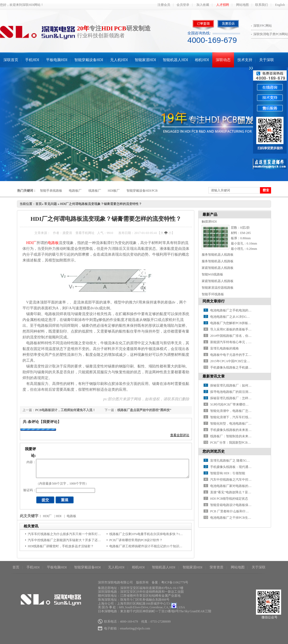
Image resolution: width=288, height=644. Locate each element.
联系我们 (262, 5)
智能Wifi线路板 (213, 274)
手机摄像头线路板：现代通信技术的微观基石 (242, 467)
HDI (59, 516)
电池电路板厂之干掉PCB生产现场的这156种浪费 (244, 518)
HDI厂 (31, 243)
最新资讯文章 (214, 376)
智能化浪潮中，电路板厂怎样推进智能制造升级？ (245, 411)
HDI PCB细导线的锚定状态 (229, 499)
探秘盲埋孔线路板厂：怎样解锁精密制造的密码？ (245, 398)
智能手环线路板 (213, 294)
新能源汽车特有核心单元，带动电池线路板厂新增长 (247, 342)
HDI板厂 (114, 191)
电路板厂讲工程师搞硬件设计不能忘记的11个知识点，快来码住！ (155, 546)
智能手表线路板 (51, 191)
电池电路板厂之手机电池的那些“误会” (237, 310)
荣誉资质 (217, 567)
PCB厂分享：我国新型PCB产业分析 (235, 443)
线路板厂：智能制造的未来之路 (232, 436)
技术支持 (245, 60)
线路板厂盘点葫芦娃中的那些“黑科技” (144, 410)
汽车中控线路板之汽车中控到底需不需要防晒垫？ (245, 480)
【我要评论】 (50, 422)
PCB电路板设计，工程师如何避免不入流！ (65, 410)
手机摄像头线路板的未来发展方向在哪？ (239, 430)
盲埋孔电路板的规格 (224, 348)
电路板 (53, 243)
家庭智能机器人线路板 (218, 268)
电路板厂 (75, 191)
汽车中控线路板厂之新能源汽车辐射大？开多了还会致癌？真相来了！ (77, 540)
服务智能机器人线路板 (218, 255)
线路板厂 (95, 191)
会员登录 (183, 5)
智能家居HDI (145, 60)
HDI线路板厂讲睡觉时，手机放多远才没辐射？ (61, 546)
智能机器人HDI (175, 60)
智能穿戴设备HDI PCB (142, 191)
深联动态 (223, 60)
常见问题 (51, 204)
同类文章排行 (214, 301)
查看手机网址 (85, 233)
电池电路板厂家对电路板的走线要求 (236, 486)
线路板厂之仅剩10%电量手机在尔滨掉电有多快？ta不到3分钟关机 (156, 534)
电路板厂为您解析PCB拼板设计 (232, 323)
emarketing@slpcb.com (135, 628)
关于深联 (267, 60)
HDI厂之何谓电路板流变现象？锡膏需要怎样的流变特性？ (101, 204)
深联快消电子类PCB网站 (271, 34)
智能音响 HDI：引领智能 (228, 473)
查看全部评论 (180, 435)
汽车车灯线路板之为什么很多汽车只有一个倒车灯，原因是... (70, 534)
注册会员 (164, 5)
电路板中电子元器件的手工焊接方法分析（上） (244, 355)
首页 (39, 204)
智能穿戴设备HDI (89, 60)
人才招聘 (223, 5)
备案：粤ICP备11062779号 (170, 582)
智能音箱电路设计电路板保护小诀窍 (236, 505)
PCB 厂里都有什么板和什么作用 (233, 511)
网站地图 (242, 5)
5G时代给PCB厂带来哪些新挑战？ (234, 404)
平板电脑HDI (57, 60)
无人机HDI (119, 60)
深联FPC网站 (262, 26)
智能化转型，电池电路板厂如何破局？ (237, 424)
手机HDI (32, 60)
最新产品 (210, 215)
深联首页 (11, 60)
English (280, 5)
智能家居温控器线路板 (218, 288)
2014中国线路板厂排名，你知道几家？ (237, 336)
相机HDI (202, 60)
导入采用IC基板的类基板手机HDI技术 (237, 329)
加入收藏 (203, 5)
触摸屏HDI (209, 222)
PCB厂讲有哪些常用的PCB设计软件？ (136, 540)
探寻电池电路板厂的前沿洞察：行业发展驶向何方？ (247, 392)
